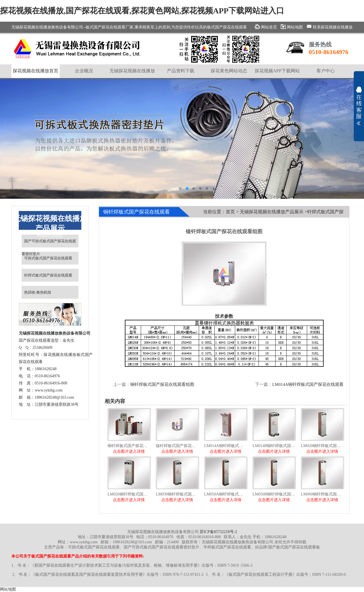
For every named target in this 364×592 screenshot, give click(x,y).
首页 (230, 212)
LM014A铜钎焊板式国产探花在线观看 (308, 384)
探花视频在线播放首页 (36, 71)
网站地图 (8, 589)
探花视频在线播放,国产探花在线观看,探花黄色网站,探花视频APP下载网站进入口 (142, 11)
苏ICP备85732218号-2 (218, 532)
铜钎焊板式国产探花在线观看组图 (162, 384)
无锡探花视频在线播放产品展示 (272, 212)
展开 (359, 106)
